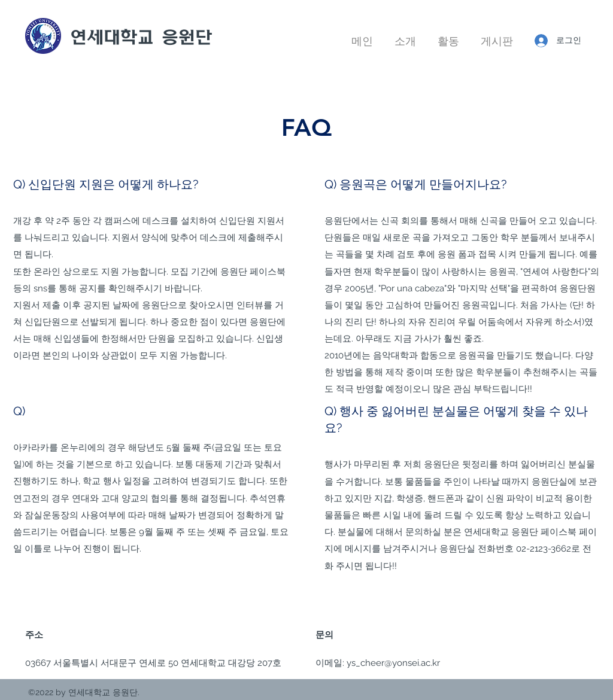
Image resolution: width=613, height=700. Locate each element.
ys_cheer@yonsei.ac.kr (393, 663)
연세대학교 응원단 (141, 37)
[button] (405, 36)
